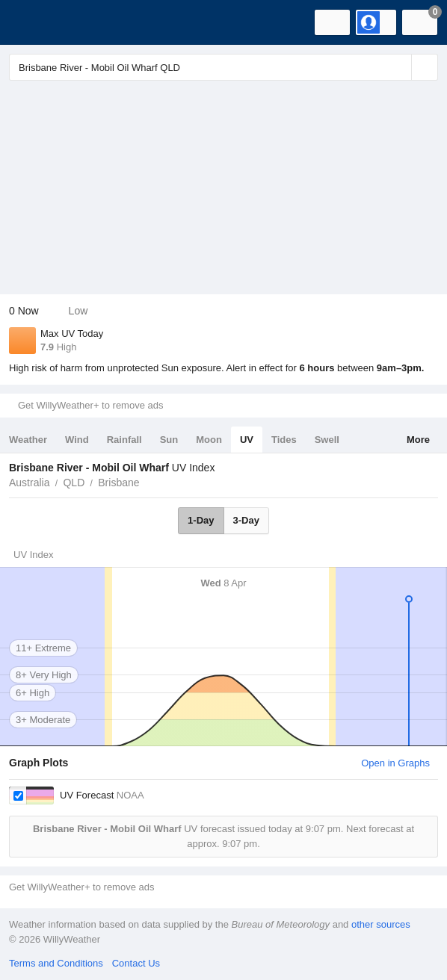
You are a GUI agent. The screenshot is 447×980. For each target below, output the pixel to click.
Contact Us (136, 963)
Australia (29, 483)
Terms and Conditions (56, 963)
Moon (209, 440)
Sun (169, 440)
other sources (381, 924)
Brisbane (118, 483)
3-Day (246, 520)
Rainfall (124, 440)
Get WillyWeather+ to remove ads (90, 405)
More (418, 440)
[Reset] (398, 67)
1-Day (201, 520)
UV (247, 440)
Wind (77, 440)
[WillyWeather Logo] (34, 22)
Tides (284, 440)
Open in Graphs (395, 763)
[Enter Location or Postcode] (223, 67)
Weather (28, 440)
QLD (74, 483)
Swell (327, 440)
